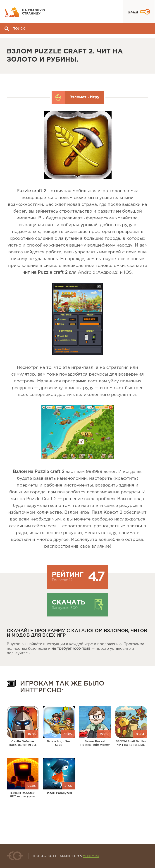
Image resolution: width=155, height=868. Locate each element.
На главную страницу (33, 12)
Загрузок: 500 (65, 608)
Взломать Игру (84, 97)
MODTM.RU (91, 856)
